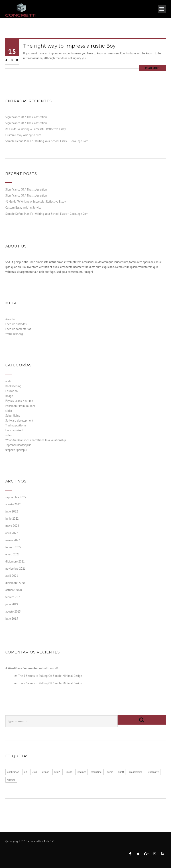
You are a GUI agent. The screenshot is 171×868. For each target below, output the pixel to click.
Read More (153, 69)
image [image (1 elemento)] (69, 772)
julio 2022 (12, 511)
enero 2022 (12, 554)
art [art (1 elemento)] (26, 772)
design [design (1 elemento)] (46, 772)
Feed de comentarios (18, 329)
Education (11, 391)
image (9, 396)
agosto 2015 (13, 612)
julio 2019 (12, 604)
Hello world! (50, 668)
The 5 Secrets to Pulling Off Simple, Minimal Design (50, 676)
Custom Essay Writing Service (23, 135)
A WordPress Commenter (22, 668)
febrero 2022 (13, 547)
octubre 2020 (14, 590)
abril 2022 (12, 533)
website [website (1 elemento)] (11, 780)
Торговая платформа (18, 445)
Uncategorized (14, 430)
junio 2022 (12, 519)
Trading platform (16, 425)
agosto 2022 (13, 504)
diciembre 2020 (15, 583)
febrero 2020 (13, 597)
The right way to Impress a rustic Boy (69, 47)
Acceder (10, 319)
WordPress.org (14, 334)
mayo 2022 (12, 526)
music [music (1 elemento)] (110, 772)
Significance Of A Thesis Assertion (26, 117)
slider (9, 411)
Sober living (13, 416)
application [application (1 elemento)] (13, 772)
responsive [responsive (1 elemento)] (153, 772)
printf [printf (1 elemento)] (121, 772)
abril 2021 (12, 576)
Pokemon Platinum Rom (20, 406)
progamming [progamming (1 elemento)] (136, 772)
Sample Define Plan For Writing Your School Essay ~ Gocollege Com (47, 141)
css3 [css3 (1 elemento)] (35, 772)
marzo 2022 (13, 540)
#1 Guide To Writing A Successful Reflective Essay (36, 129)
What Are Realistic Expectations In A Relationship (36, 440)
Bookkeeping (13, 386)
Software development (19, 421)
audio (9, 381)
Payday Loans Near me (19, 401)
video (9, 435)
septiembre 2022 (16, 497)
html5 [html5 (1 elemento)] (57, 772)
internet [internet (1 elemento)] (82, 772)
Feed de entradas (16, 324)
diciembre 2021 (15, 562)
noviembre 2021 (15, 569)
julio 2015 (12, 619)
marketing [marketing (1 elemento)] (96, 772)
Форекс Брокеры (16, 450)
